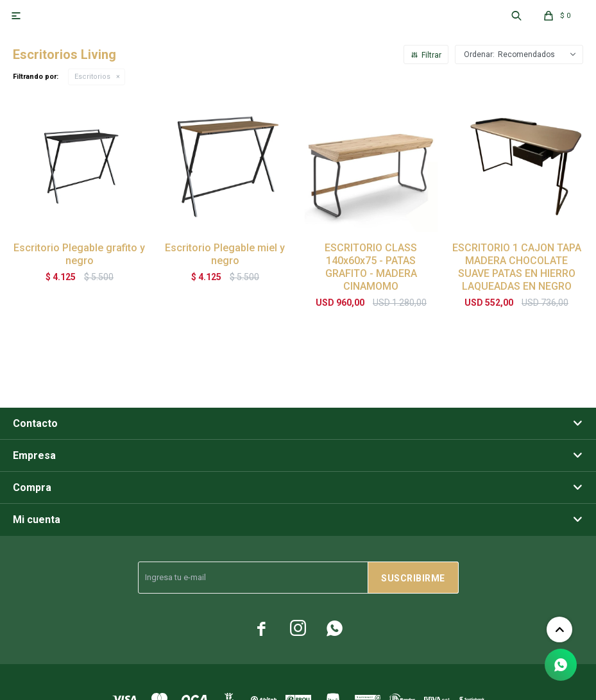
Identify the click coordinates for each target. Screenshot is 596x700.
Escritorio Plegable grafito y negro (79, 254)
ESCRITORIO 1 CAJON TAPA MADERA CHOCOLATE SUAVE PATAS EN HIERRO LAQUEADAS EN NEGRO (517, 267)
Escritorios (92, 77)
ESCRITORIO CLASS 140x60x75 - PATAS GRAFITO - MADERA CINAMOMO (371, 267)
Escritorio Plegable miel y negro (225, 254)
